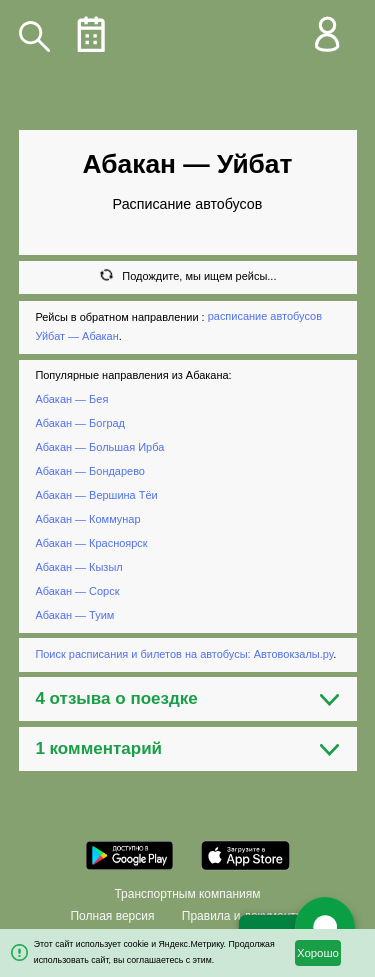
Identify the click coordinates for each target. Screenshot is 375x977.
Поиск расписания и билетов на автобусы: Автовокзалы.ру (184, 654)
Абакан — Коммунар (87, 519)
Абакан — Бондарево (90, 471)
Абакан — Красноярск (91, 543)
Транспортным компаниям (187, 894)
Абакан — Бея (71, 399)
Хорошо (318, 953)
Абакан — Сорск (77, 591)
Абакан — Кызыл (78, 567)
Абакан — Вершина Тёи (96, 495)
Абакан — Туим (74, 615)
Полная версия (112, 916)
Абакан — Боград (80, 423)
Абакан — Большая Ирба (99, 447)
